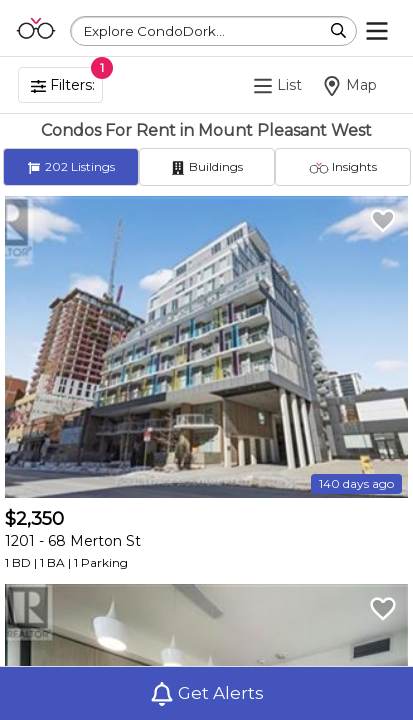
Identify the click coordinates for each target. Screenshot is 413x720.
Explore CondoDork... (154, 31)
